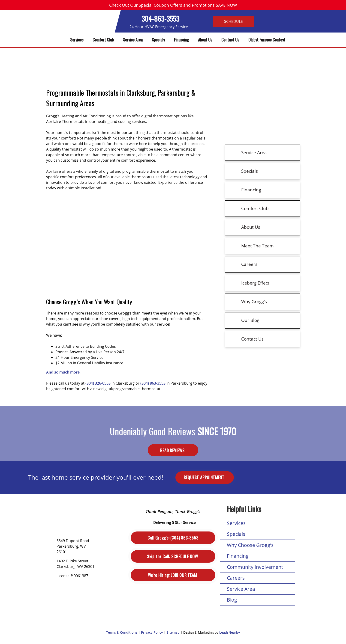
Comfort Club (103, 40)
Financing (181, 40)
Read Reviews (173, 450)
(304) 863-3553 (153, 383)
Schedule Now (173, 556)
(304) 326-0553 (98, 383)
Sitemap (173, 632)
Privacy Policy (152, 632)
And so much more (63, 372)
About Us (205, 40)
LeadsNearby (230, 632)
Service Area (133, 40)
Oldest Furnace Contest (267, 40)
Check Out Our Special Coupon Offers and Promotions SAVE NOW (173, 5)
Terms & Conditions (122, 632)
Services (77, 40)
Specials (158, 40)
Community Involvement (255, 567)
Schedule (233, 21)
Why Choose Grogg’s (250, 545)
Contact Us (230, 40)
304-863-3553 (160, 19)
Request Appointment (205, 477)
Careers (236, 578)
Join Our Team (173, 575)
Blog (232, 600)
